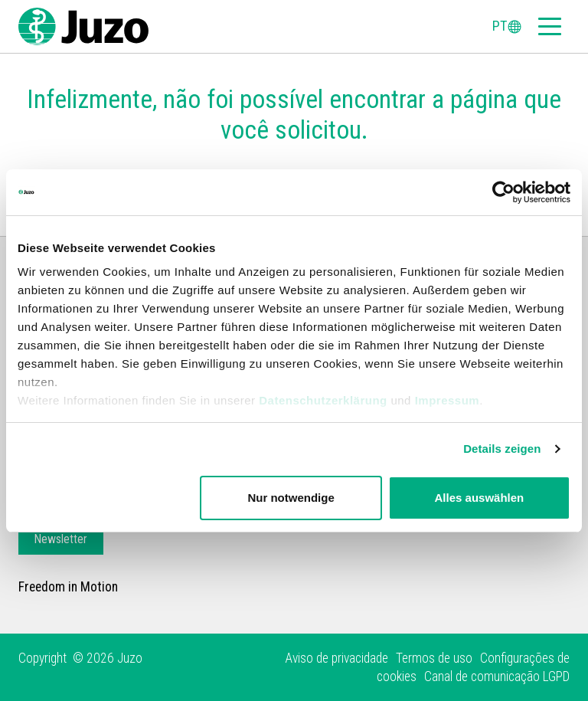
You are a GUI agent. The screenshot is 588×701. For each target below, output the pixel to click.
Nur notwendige (291, 498)
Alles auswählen (480, 498)
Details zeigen (502, 449)
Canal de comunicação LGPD (497, 676)
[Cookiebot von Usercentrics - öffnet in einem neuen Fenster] (503, 192)
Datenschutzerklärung (323, 400)
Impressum (448, 400)
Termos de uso (434, 658)
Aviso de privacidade (336, 658)
